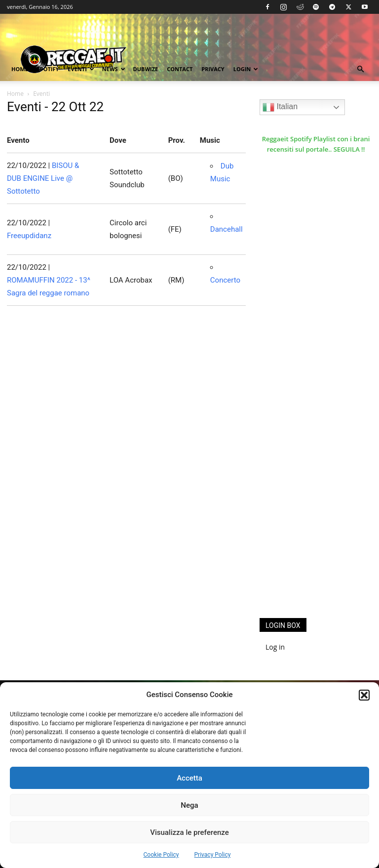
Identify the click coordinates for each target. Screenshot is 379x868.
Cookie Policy (161, 855)
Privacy (213, 69)
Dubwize (146, 69)
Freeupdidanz (29, 236)
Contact (180, 69)
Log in (275, 647)
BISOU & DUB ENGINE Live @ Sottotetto (43, 178)
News (114, 69)
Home (20, 69)
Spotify (48, 69)
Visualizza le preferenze (189, 832)
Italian (280, 107)
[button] (364, 695)
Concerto (225, 280)
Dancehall (227, 229)
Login (246, 69)
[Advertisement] (319, 547)
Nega (189, 805)
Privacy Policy (213, 855)
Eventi (81, 69)
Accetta (189, 778)
